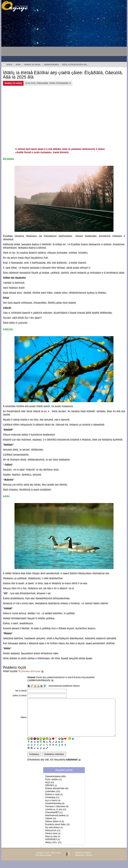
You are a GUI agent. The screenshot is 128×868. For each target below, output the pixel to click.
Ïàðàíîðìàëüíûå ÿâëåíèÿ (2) (57, 823)
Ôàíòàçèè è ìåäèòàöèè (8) (57, 814)
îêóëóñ (9, 65)
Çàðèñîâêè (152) (53, 799)
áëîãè (18, 65)
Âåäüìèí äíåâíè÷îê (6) (55, 829)
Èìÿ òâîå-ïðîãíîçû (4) (54, 835)
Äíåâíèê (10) (51, 826)
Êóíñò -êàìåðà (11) (53, 787)
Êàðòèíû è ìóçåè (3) (54, 802)
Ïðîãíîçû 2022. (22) (53, 850)
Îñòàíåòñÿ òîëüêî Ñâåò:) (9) (57, 832)
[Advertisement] (28, 35)
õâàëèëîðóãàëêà (51, 65)
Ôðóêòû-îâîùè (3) (53, 841)
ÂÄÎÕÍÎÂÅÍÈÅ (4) (53, 847)
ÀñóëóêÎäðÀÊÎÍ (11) (54, 820)
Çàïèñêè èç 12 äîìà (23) (56, 817)
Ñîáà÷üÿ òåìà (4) (53, 844)
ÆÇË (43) (50, 790)
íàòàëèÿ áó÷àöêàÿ (32, 65)
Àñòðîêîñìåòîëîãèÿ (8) (55, 811)
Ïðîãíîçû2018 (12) (53, 838)
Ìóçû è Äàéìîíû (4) (53, 808)
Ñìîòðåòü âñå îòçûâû (33, 671)
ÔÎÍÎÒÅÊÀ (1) (51, 793)
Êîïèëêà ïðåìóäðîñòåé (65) (57, 796)
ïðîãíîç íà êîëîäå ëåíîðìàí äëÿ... (75, 65)
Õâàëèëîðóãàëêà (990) (55, 784)
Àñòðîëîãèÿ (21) (52, 805)
